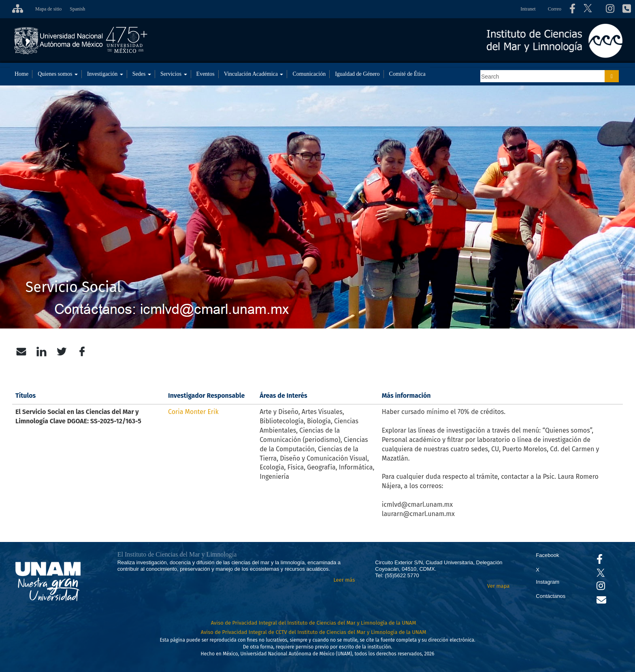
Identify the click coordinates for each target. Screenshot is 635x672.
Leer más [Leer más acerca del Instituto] (344, 580)
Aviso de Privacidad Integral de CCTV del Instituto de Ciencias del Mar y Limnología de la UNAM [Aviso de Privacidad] (314, 632)
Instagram (548, 582)
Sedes (142, 74)
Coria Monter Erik (193, 412)
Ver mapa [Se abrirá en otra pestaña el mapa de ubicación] (498, 586)
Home (21, 74)
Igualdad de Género (357, 74)
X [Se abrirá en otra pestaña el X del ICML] (538, 570)
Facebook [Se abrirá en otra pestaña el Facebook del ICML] (547, 555)
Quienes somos (58, 74)
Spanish (77, 9)
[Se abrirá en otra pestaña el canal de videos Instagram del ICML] (601, 588)
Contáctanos (551, 596)
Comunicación (309, 74)
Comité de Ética (407, 74)
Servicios (174, 74)
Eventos (206, 74)
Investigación (105, 74)
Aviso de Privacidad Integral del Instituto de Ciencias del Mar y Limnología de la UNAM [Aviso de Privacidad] (314, 623)
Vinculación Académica (254, 74)
